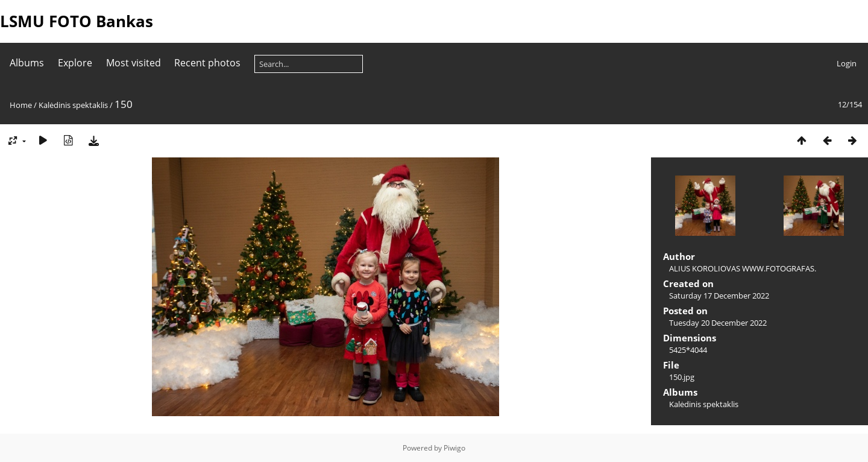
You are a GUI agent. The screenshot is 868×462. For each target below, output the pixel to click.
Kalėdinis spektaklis (73, 105)
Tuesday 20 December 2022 (718, 323)
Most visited (134, 63)
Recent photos (207, 63)
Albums (27, 63)
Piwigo (454, 448)
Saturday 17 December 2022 (719, 296)
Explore (75, 63)
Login (847, 63)
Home (21, 105)
